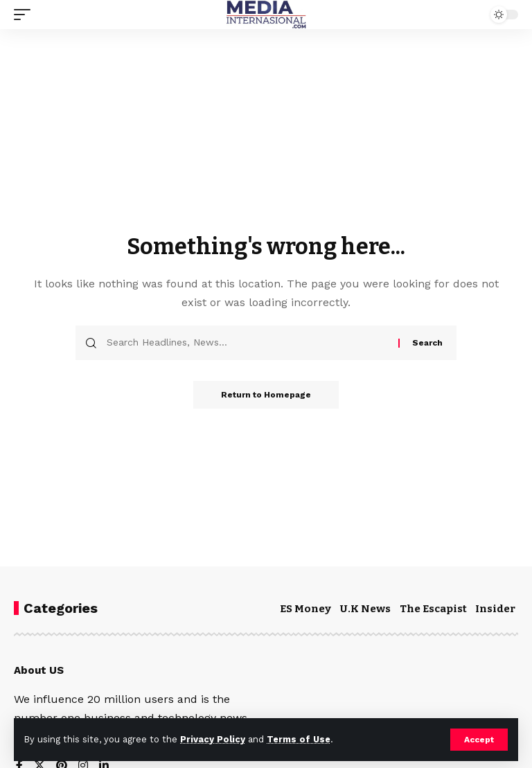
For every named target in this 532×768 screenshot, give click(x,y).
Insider (495, 609)
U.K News (365, 609)
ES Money (305, 609)
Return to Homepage (266, 395)
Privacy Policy (213, 739)
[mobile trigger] (26, 15)
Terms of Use (299, 739)
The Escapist (433, 609)
